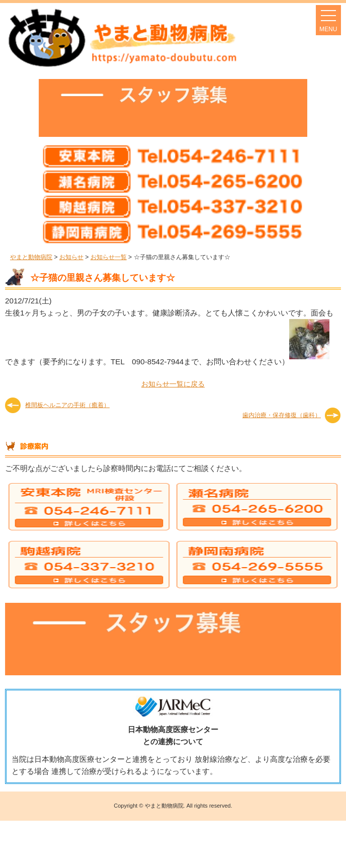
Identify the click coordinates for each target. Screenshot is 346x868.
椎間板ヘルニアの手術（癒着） (67, 405)
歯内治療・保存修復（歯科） (282, 415)
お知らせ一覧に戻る (173, 384)
